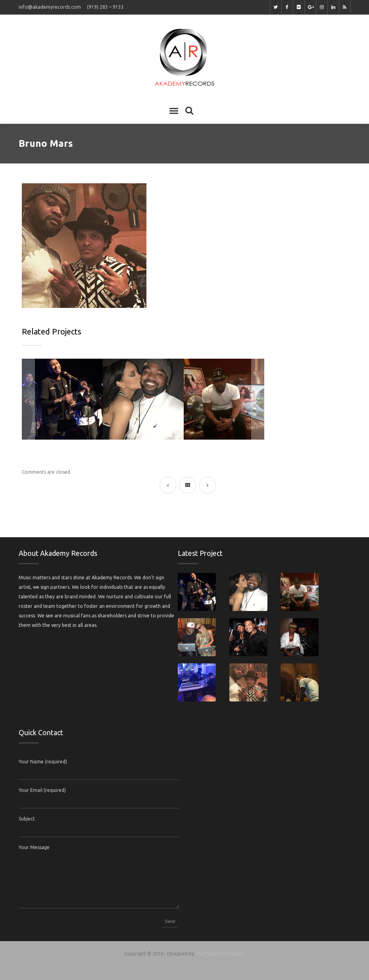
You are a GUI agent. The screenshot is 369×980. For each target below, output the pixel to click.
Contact (268, 967)
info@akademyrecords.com (50, 7)
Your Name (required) (43, 762)
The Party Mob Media (219, 954)
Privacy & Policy (230, 967)
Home (98, 967)
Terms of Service (181, 967)
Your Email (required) (42, 790)
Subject (27, 819)
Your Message (34, 847)
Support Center (133, 967)
